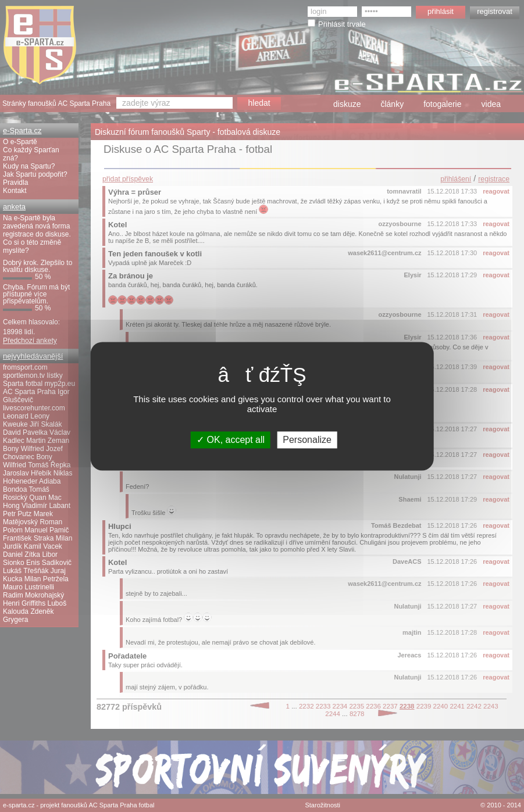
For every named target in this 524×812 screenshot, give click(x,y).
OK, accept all (231, 440)
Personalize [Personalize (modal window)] (307, 440)
